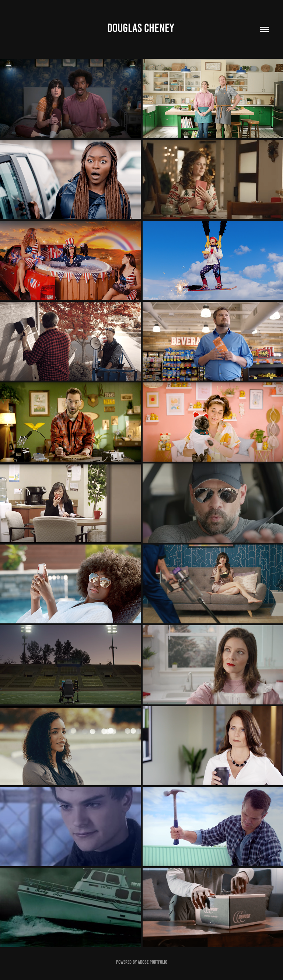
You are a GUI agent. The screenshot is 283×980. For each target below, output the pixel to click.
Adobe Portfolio (153, 962)
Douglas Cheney (141, 28)
